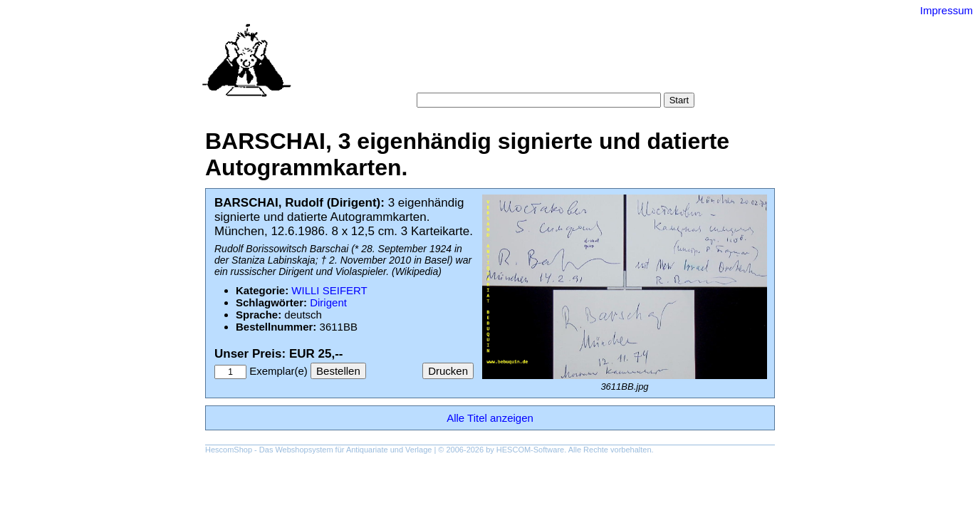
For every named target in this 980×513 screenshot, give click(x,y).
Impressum (947, 10)
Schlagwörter (575, 64)
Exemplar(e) (278, 371)
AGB (506, 78)
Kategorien (509, 64)
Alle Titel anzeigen (490, 418)
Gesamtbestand (652, 64)
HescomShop (229, 450)
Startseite (412, 64)
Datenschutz (555, 78)
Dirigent (328, 302)
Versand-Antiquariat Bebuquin (540, 32)
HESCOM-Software (530, 450)
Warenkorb (459, 78)
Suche (459, 64)
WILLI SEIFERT (329, 290)
